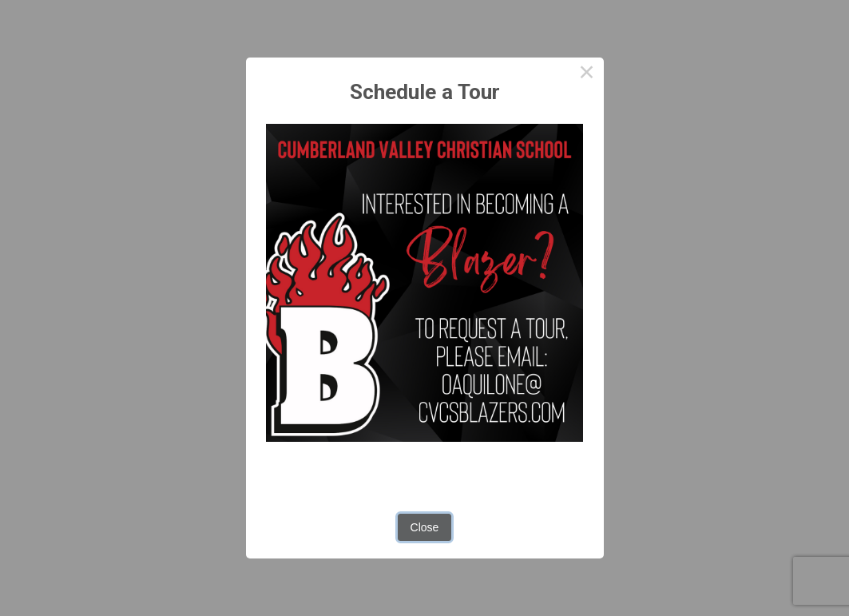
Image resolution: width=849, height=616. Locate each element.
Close (425, 527)
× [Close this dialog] (587, 74)
